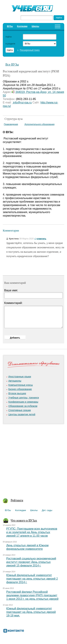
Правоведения (11, 124)
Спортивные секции (20, 410)
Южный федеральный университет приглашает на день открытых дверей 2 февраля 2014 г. (32, 579)
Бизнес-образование (20, 389)
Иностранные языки (20, 377)
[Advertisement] (33, 459)
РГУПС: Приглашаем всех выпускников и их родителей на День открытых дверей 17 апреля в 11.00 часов (32, 532)
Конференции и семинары (23, 402)
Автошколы (15, 381)
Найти (9, 37)
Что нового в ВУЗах (24, 521)
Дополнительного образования (39, 124)
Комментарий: (13, 303)
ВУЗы (10, 26)
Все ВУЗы (12, 65)
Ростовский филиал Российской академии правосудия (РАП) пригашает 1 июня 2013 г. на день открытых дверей (32, 595)
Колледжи (22, 26)
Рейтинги (17, 500)
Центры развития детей (22, 414)
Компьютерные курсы (21, 385)
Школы (35, 26)
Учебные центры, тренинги (24, 398)
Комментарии (11, 231)
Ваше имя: (11, 290)
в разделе (10, 44)
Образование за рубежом (23, 406)
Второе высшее (17, 393)
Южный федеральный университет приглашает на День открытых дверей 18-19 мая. (31, 612)
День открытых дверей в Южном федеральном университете (27, 547)
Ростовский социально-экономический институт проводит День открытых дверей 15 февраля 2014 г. (31, 562)
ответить (42, 239)
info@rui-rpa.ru (22, 103)
